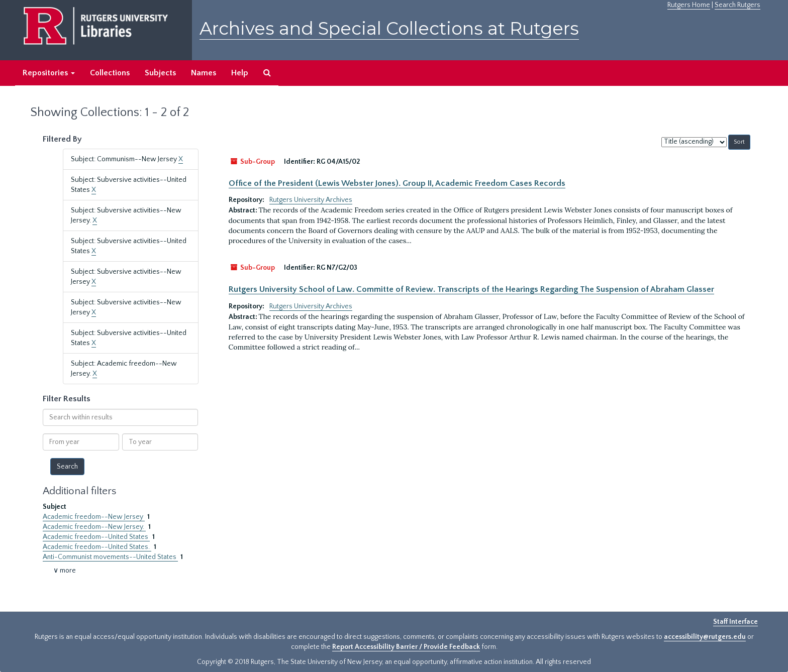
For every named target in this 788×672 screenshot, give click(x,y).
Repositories (49, 73)
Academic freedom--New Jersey (94, 517)
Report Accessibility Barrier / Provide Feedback (406, 647)
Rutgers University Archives (311, 200)
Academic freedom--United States (96, 537)
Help (240, 73)
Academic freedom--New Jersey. (94, 527)
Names (204, 73)
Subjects (160, 73)
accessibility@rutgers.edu (705, 637)
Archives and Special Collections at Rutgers (389, 28)
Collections (110, 73)
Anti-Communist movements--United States (110, 557)
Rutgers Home (689, 5)
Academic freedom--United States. (97, 547)
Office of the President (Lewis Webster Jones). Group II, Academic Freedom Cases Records (397, 183)
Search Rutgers (737, 5)
